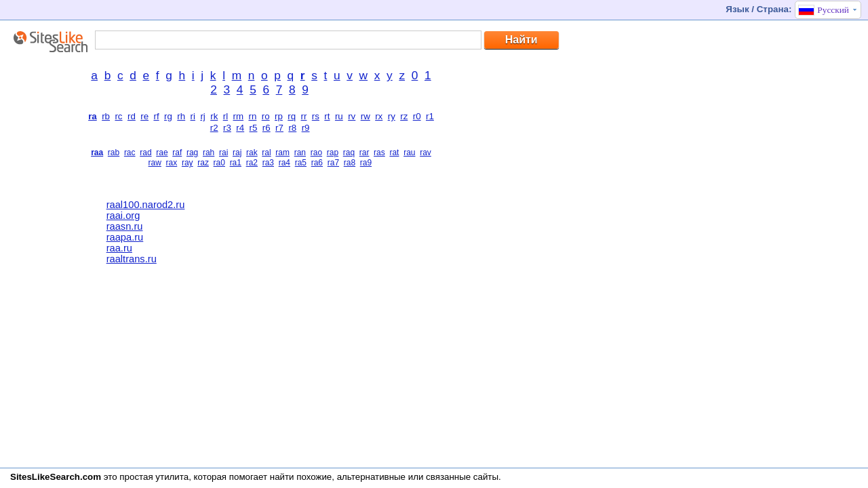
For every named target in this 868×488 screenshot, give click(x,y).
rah (209, 152)
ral (266, 152)
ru (339, 116)
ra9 (366, 163)
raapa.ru (125, 237)
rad (145, 152)
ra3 (268, 163)
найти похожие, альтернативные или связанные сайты (384, 477)
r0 (417, 116)
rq (292, 116)
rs (316, 116)
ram (282, 152)
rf (156, 116)
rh (181, 116)
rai (223, 152)
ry (392, 116)
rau (409, 152)
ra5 (301, 163)
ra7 (333, 163)
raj (237, 152)
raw (155, 163)
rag (192, 152)
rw (366, 116)
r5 (254, 128)
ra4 (284, 163)
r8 (292, 128)
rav (426, 152)
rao (316, 152)
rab (114, 152)
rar (364, 152)
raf (177, 152)
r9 (306, 128)
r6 (267, 128)
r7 (279, 128)
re (144, 116)
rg (168, 116)
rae (162, 152)
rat (394, 152)
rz (404, 116)
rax (172, 163)
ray (188, 163)
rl (225, 116)
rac (130, 152)
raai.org (123, 216)
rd (132, 116)
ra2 (252, 163)
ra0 (219, 163)
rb (106, 116)
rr (304, 116)
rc (118, 116)
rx (379, 116)
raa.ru (119, 248)
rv (352, 116)
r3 (227, 128)
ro (266, 116)
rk (214, 116)
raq (349, 152)
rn (252, 116)
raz (203, 163)
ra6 (317, 163)
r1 (430, 116)
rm (239, 116)
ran (300, 152)
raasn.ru (125, 226)
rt (327, 116)
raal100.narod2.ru (146, 205)
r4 (240, 128)
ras (379, 152)
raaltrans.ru (132, 259)
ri (193, 116)
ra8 (350, 163)
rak (252, 152)
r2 (214, 128)
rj (202, 116)
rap (333, 152)
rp (279, 116)
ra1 (236, 163)
